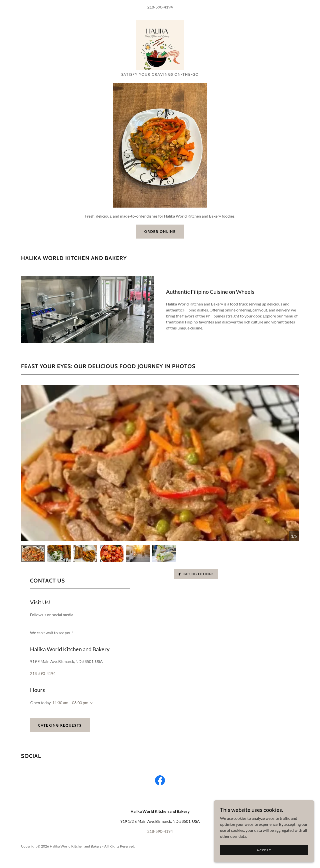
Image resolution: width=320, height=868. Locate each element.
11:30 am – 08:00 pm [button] (70, 703)
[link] (160, 45)
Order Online (160, 231)
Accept (264, 857)
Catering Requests (60, 725)
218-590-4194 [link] (160, 7)
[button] (91, 703)
